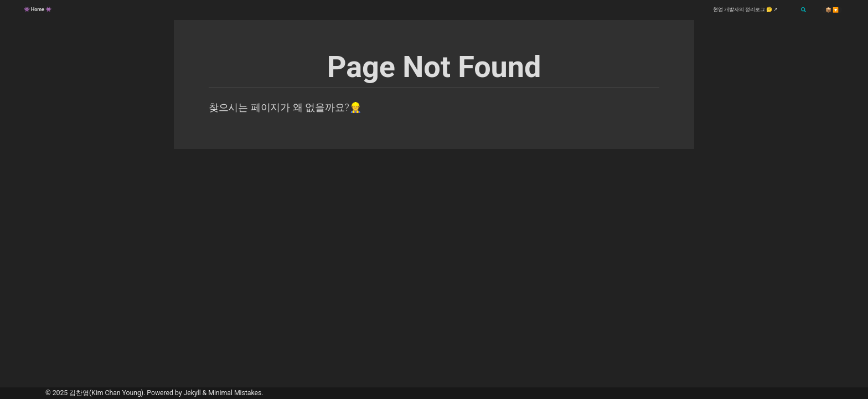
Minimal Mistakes (235, 393)
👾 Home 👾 (38, 9)
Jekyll (192, 393)
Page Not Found (434, 67)
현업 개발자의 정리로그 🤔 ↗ (745, 9)
